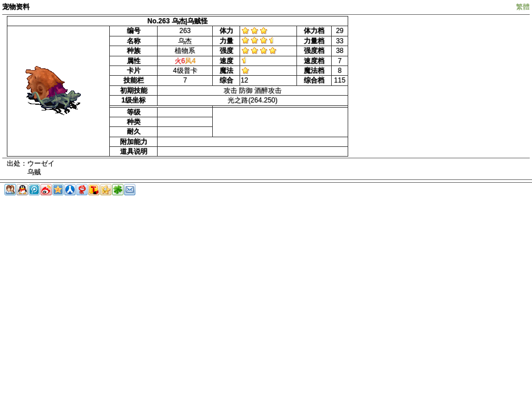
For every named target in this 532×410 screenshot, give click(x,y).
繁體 (523, 7)
